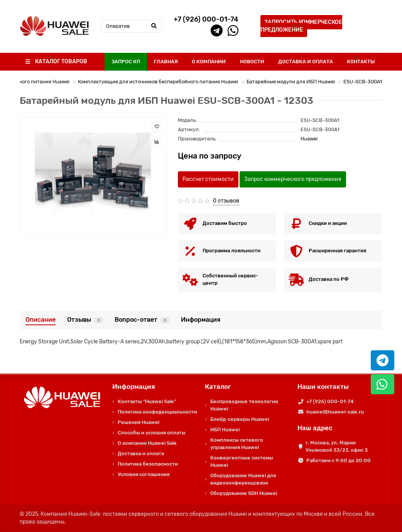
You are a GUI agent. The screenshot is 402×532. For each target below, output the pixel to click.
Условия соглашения (144, 474)
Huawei (309, 139)
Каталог (218, 387)
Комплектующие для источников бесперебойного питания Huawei (158, 82)
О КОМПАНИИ (209, 62)
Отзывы (85, 320)
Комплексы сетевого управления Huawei (237, 444)
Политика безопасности (148, 464)
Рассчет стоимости (208, 179)
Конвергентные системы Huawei (242, 461)
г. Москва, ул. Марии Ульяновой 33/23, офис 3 (337, 446)
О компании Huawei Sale (147, 443)
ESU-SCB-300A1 (363, 82)
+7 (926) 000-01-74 (330, 401)
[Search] (132, 26)
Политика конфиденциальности (157, 412)
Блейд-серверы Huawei (240, 419)
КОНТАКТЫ (361, 62)
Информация (201, 320)
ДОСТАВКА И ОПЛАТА (306, 62)
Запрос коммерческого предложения (293, 179)
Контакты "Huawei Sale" (147, 401)
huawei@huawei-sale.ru (335, 412)
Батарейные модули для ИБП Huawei (291, 82)
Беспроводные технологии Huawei (244, 405)
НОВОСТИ (252, 62)
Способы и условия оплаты (152, 433)
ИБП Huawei (225, 430)
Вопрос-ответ (142, 320)
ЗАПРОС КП (126, 62)
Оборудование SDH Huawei (244, 493)
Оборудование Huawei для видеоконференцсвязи (243, 479)
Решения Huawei (139, 422)
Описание (41, 320)
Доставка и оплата (141, 453)
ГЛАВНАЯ (166, 62)
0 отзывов (226, 201)
